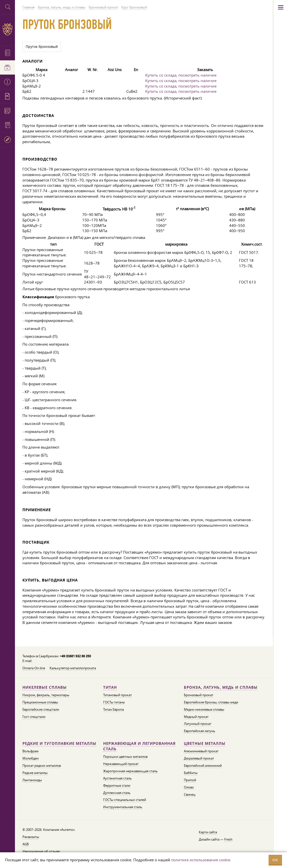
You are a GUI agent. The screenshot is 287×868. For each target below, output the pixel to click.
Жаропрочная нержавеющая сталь (130, 771)
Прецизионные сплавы (40, 702)
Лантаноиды (32, 780)
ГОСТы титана (114, 702)
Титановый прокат (117, 695)
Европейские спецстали (41, 709)
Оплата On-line (34, 668)
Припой (190, 780)
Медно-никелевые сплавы (204, 709)
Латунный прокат (198, 724)
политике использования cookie (201, 860)
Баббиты (191, 773)
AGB (26, 844)
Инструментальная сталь (123, 807)
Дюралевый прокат (199, 758)
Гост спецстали (34, 717)
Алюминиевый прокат (201, 751)
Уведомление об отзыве (41, 851)
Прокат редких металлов (42, 766)
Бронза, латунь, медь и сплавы (221, 687)
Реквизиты (31, 837)
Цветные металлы (205, 743)
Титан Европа (113, 709)
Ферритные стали (117, 785)
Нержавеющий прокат (121, 764)
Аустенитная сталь (117, 778)
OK (275, 860)
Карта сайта (208, 832)
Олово (189, 787)
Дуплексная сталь (117, 793)
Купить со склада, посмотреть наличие (181, 75)
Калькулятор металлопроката (73, 668)
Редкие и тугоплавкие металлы (59, 743)
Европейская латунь (200, 731)
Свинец (190, 794)
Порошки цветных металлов (125, 757)
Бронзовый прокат (199, 695)
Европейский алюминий (203, 766)
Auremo (7, 29)
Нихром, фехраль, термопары (46, 695)
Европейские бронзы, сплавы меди (211, 702)
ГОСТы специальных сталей (125, 800)
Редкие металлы (35, 773)
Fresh (228, 839)
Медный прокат (196, 717)
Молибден (31, 758)
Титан (110, 687)
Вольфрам (31, 751)
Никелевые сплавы (45, 687)
